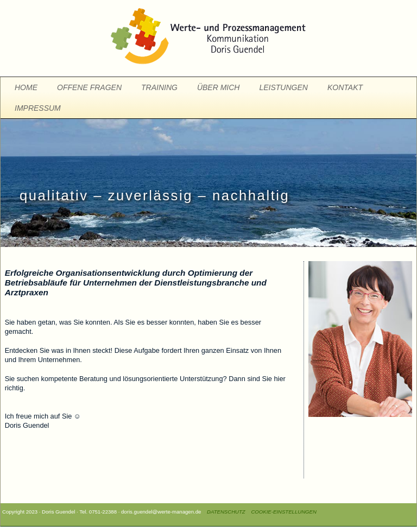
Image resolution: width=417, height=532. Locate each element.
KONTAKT (345, 87)
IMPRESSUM (38, 108)
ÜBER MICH (219, 87)
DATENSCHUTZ (224, 512)
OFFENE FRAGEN (89, 87)
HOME (26, 87)
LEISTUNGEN (283, 87)
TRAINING (159, 87)
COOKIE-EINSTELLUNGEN (283, 512)
